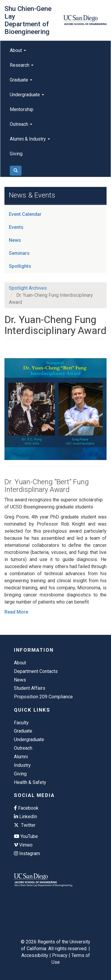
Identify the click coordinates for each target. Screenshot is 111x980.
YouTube (26, 836)
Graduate (21, 80)
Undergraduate (27, 95)
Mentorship (22, 109)
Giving (16, 154)
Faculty (21, 723)
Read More (16, 612)
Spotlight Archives (28, 288)
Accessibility (35, 955)
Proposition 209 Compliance (43, 697)
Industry (22, 765)
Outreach (21, 124)
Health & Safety (30, 782)
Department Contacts (36, 671)
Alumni (21, 757)
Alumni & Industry (30, 139)
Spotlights (20, 266)
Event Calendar (25, 214)
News (15, 240)
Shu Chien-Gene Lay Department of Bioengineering (28, 20)
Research (22, 65)
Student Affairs (30, 688)
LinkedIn (25, 817)
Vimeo (23, 845)
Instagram (27, 853)
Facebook (26, 808)
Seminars (19, 253)
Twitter (25, 825)
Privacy (60, 955)
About (18, 50)
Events (16, 227)
